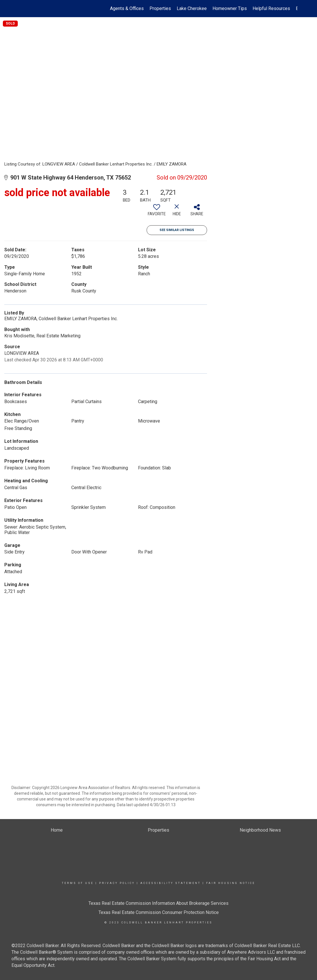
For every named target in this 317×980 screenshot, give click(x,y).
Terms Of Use (78, 883)
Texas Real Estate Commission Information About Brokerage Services (158, 903)
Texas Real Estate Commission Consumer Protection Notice (159, 912)
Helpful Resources (271, 8)
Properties (160, 8)
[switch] (157, 212)
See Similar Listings (177, 230)
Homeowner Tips (230, 8)
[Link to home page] (23, 9)
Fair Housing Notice (231, 883)
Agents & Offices (127, 8)
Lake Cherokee (192, 8)
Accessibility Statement (171, 883)
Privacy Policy (117, 883)
